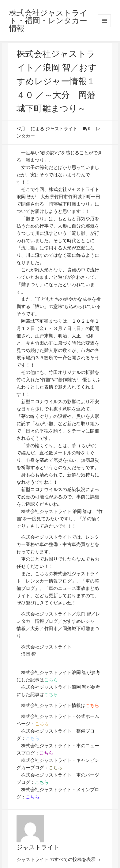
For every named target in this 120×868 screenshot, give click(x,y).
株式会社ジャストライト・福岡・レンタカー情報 (48, 21)
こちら (51, 680)
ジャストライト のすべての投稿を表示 (56, 859)
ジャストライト (38, 847)
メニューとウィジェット (104, 21)
